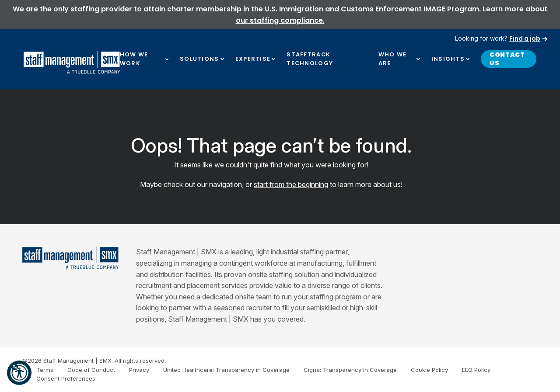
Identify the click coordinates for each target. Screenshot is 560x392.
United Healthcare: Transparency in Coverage (226, 370)
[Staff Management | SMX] (70, 258)
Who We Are (393, 59)
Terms (45, 370)
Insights (448, 59)
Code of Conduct (91, 370)
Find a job (525, 38)
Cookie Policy (429, 370)
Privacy (139, 370)
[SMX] (72, 62)
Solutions (199, 59)
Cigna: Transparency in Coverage (350, 370)
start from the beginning (291, 184)
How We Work (134, 59)
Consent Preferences (66, 378)
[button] (19, 373)
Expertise (253, 59)
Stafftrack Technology (310, 59)
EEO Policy (476, 370)
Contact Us (507, 59)
